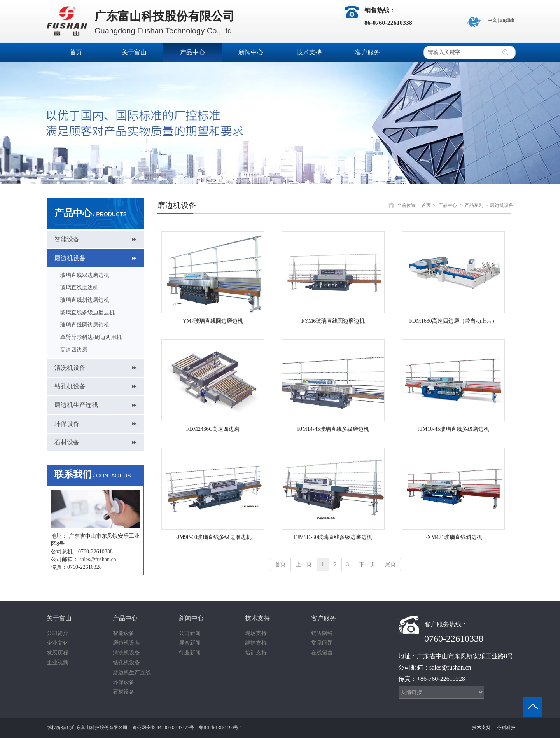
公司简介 (58, 633)
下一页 (367, 564)
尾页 (390, 564)
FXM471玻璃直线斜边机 (453, 537)
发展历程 (58, 653)
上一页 (304, 564)
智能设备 (124, 633)
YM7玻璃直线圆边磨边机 (213, 321)
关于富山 (59, 618)
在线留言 (322, 653)
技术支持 (257, 618)
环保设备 (124, 682)
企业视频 (58, 662)
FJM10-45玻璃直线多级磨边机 (453, 429)
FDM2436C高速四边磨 (213, 429)
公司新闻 (190, 633)
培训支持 (256, 653)
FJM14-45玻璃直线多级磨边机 (333, 429)
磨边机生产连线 (132, 672)
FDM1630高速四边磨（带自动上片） (453, 321)
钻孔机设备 (126, 662)
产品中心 (448, 205)
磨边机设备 (502, 205)
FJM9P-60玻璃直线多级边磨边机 (213, 537)
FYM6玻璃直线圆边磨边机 (333, 321)
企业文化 (58, 643)
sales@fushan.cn (98, 559)
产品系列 (474, 205)
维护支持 (256, 643)
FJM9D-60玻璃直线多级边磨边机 (333, 537)
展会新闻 (190, 643)
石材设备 (124, 692)
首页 (426, 205)
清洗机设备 (126, 653)
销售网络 (322, 633)
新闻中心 (191, 618)
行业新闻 (190, 653)
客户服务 (324, 618)
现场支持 (256, 633)
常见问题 (322, 643)
